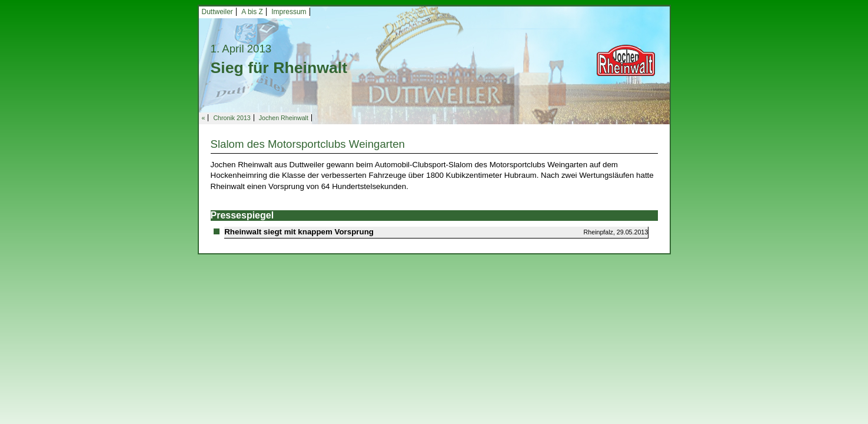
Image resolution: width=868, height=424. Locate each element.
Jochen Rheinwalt (284, 118)
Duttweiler (217, 12)
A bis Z (252, 12)
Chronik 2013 (232, 118)
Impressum (289, 12)
